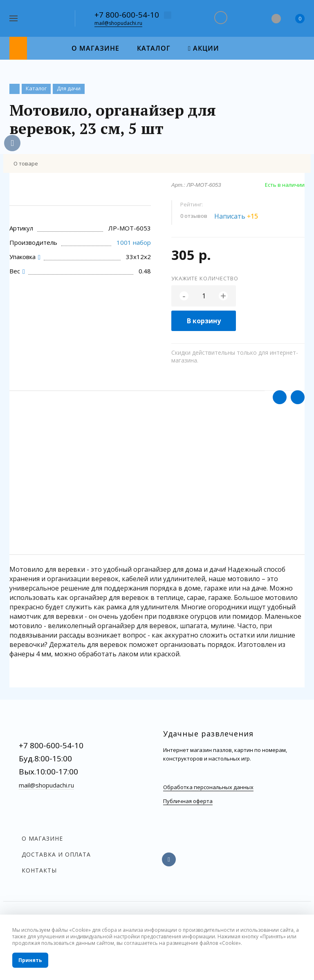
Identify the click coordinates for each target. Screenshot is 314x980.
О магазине (42, 838)
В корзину (204, 321)
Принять (30, 960)
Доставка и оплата (56, 854)
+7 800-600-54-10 (127, 15)
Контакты (39, 870)
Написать (241, 216)
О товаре (26, 163)
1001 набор (134, 242)
